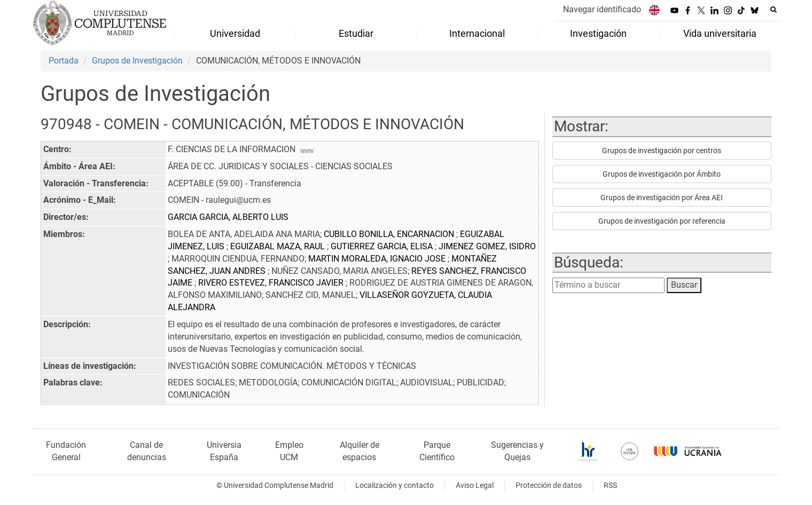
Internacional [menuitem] (477, 34)
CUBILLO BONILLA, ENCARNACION (390, 234)
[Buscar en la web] (774, 10)
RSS (610, 486)
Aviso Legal (475, 486)
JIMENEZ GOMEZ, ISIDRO (487, 246)
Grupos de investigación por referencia (662, 221)
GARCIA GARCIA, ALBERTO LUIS (228, 217)
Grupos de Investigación (137, 61)
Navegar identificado (602, 9)
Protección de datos (549, 486)
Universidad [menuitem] (235, 34)
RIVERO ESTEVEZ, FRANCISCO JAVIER (272, 283)
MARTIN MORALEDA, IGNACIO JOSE (378, 259)
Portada (64, 61)
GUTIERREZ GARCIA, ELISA (383, 246)
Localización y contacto (395, 486)
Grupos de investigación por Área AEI (662, 198)
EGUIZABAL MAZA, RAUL (279, 246)
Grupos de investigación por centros (662, 151)
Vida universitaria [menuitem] (720, 34)
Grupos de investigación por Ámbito (662, 174)
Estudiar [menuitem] (356, 34)
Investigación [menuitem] (598, 34)
